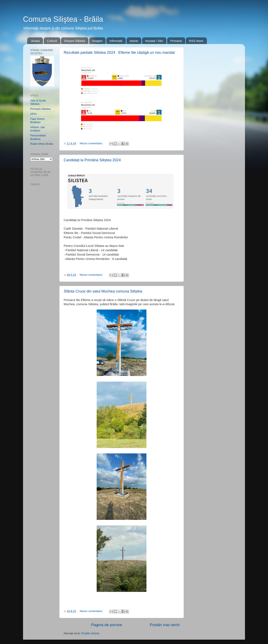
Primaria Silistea (40, 109)
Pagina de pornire (107, 625)
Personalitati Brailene (38, 137)
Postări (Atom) (90, 633)
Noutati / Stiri (154, 41)
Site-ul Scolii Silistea (38, 102)
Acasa (35, 41)
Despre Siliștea (75, 41)
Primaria (176, 41)
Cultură (52, 41)
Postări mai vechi (165, 625)
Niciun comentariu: (92, 143)
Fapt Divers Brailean (37, 121)
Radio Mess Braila (42, 144)
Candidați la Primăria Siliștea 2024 (92, 160)
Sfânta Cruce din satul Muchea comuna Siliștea (103, 291)
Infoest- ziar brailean (38, 129)
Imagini (97, 41)
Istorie (134, 41)
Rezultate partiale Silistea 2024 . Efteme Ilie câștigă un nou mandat (119, 53)
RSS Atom (196, 41)
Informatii (116, 41)
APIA (33, 114)
